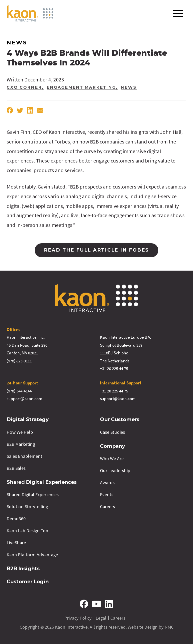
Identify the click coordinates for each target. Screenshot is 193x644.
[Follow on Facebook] (84, 604)
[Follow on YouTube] (97, 604)
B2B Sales (16, 468)
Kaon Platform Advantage (32, 555)
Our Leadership (115, 470)
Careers (107, 507)
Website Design (143, 627)
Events (107, 495)
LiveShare (16, 543)
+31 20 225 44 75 (114, 369)
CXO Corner (24, 87)
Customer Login (28, 582)
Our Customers (120, 420)
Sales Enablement (24, 456)
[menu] (178, 13)
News (129, 87)
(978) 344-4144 (19, 391)
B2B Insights (23, 569)
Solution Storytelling (27, 507)
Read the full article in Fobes (96, 250)
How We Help (20, 432)
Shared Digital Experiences (42, 482)
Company (112, 446)
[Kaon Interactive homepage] (30, 13)
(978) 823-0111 (19, 361)
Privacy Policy (78, 618)
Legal (101, 618)
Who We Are (112, 458)
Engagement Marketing (81, 87)
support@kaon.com (24, 399)
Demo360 (16, 519)
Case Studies (112, 432)
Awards (107, 482)
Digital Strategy (28, 420)
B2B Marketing (21, 444)
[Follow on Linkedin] (109, 604)
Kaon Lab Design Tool (28, 531)
